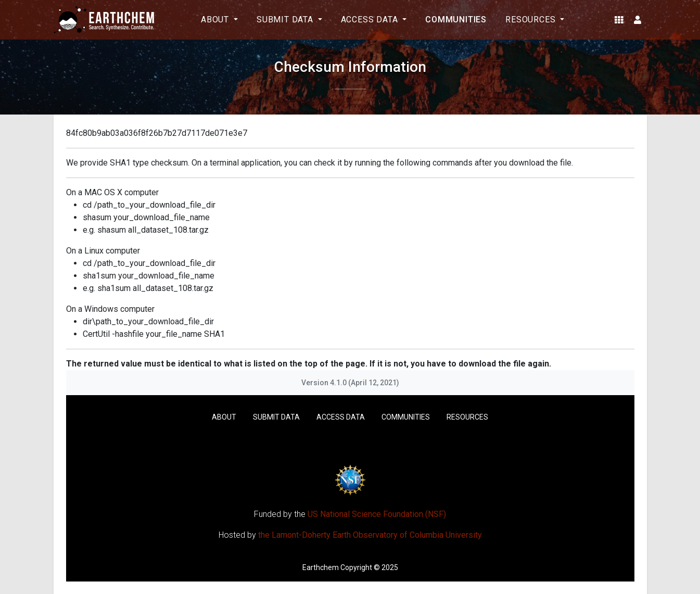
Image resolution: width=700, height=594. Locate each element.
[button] (619, 20)
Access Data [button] (371, 20)
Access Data (341, 417)
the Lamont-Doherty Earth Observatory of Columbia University (370, 535)
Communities (456, 20)
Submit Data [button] (286, 20)
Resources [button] (532, 20)
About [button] (216, 20)
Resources (467, 417)
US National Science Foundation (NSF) (377, 514)
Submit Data (276, 417)
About (224, 417)
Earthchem (321, 567)
